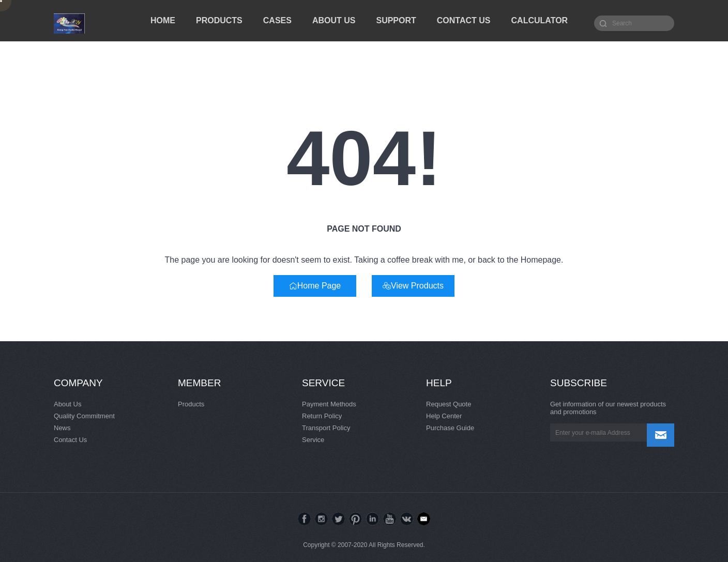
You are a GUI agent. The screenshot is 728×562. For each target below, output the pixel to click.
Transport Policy (326, 428)
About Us (67, 404)
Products (191, 404)
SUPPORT (396, 20)
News (62, 428)
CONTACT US (464, 20)
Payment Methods (329, 404)
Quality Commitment (84, 416)
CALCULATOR (540, 20)
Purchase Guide (450, 428)
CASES (277, 20)
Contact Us (70, 440)
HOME (163, 20)
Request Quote (449, 404)
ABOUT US (334, 20)
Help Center (444, 416)
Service (313, 440)
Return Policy (322, 416)
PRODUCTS (219, 20)
